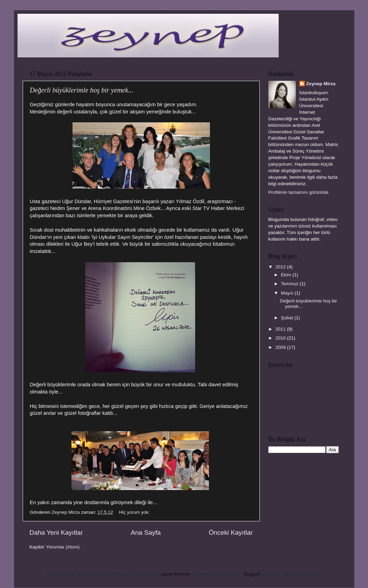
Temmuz (291, 284)
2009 (281, 347)
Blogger (252, 574)
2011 (281, 329)
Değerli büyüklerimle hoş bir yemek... (82, 90)
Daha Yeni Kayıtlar (56, 532)
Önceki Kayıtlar (231, 532)
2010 (281, 338)
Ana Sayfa (146, 532)
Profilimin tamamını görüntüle (299, 192)
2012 (281, 267)
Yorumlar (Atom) (63, 547)
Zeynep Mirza (321, 84)
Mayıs (288, 293)
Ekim (287, 275)
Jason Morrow (175, 574)
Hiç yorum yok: (135, 512)
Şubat (288, 318)
